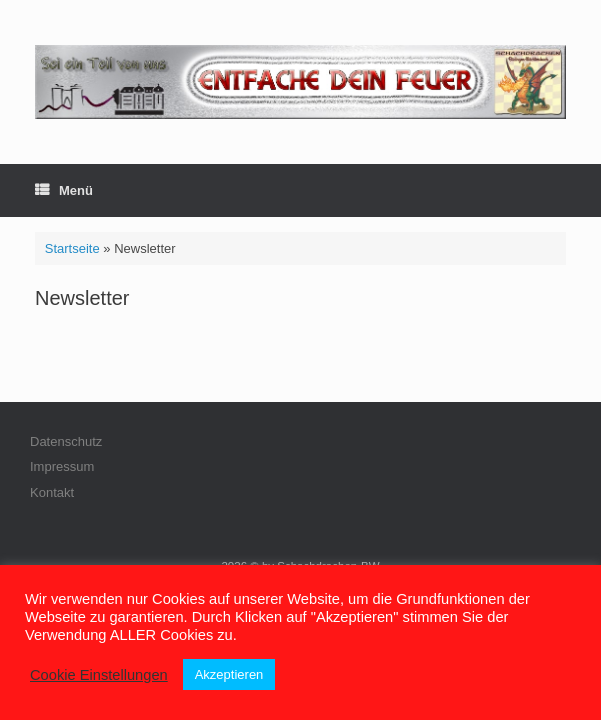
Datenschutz (66, 441)
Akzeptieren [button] (229, 674)
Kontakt (52, 492)
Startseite (72, 248)
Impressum (62, 466)
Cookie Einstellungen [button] (99, 675)
